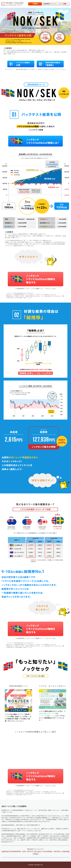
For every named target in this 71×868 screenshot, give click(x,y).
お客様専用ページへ (49, 4)
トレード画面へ (63, 4)
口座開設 (35, 4)
